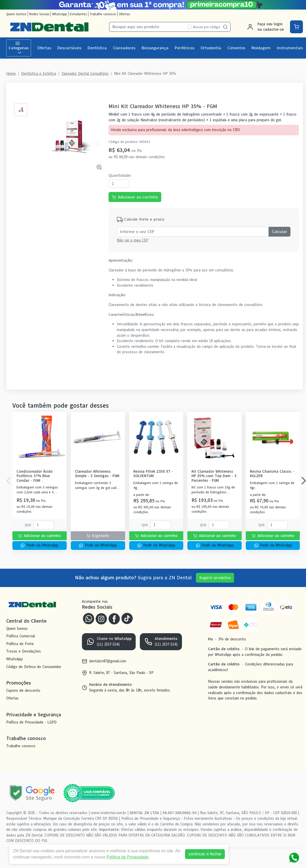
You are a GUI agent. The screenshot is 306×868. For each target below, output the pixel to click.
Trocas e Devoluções (24, 652)
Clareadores (124, 48)
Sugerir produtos (215, 578)
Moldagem (261, 48)
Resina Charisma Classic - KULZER (272, 474)
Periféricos (185, 48)
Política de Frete (20, 644)
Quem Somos (16, 14)
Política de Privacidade (128, 857)
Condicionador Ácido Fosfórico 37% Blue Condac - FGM (35, 476)
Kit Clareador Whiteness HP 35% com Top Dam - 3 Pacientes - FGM (214, 476)
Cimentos (236, 48)
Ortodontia (211, 48)
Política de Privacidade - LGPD (31, 722)
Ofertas (124, 14)
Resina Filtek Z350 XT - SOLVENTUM (153, 474)
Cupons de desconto (23, 690)
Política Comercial (21, 636)
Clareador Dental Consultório (85, 74)
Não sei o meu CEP (133, 240)
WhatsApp (60, 14)
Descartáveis (69, 48)
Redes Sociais (39, 14)
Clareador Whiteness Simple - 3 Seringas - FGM (97, 474)
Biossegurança (155, 48)
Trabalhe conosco (103, 14)
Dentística (97, 48)
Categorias (19, 48)
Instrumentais (290, 48)
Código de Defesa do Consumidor (34, 667)
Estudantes (78, 14)
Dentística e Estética (39, 74)
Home (11, 74)
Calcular (280, 232)
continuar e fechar (205, 854)
